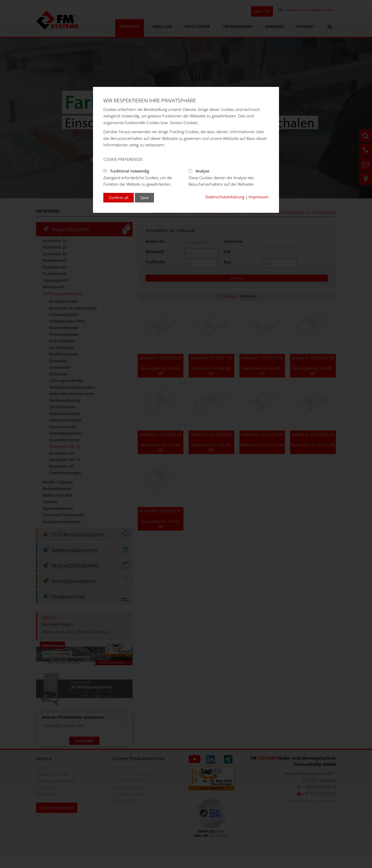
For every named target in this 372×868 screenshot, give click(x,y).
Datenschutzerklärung (225, 197)
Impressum (259, 197)
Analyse (202, 171)
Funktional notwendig (130, 171)
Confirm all (119, 198)
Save (144, 198)
